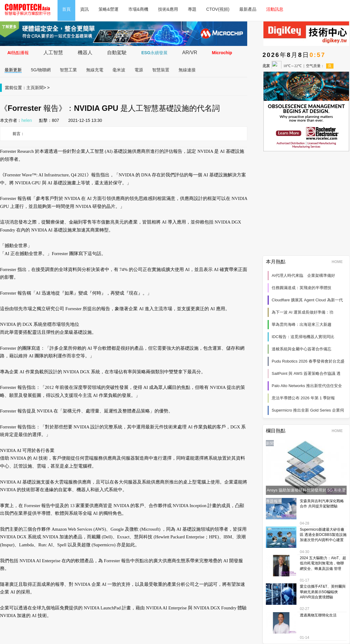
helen (27, 120)
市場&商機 (138, 9)
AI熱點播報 (18, 53)
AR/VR (190, 53)
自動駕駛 (117, 53)
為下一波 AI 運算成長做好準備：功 (303, 312)
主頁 (31, 88)
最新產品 (248, 9)
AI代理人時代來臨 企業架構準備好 (303, 275)
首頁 (66, 9)
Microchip (222, 53)
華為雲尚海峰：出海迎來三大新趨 (302, 324)
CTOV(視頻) (218, 9)
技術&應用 (168, 9)
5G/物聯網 (41, 70)
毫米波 (119, 70)
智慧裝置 (161, 70)
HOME (339, 262)
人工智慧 (53, 53)
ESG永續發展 (155, 53)
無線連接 (187, 70)
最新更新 (13, 70)
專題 (192, 9)
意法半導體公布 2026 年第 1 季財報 (303, 398)
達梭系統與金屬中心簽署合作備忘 (302, 349)
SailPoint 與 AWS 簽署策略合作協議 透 (306, 373)
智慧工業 (69, 70)
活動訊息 (275, 9)
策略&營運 (108, 9)
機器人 (85, 53)
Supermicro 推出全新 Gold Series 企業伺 (308, 410)
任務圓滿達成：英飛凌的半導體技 (302, 288)
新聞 (39, 88)
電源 (139, 70)
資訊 (84, 9)
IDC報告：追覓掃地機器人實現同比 (303, 337)
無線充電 (95, 70)
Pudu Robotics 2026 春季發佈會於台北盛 (308, 361)
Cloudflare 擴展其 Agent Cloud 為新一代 (307, 300)
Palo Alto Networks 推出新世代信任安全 (307, 386)
